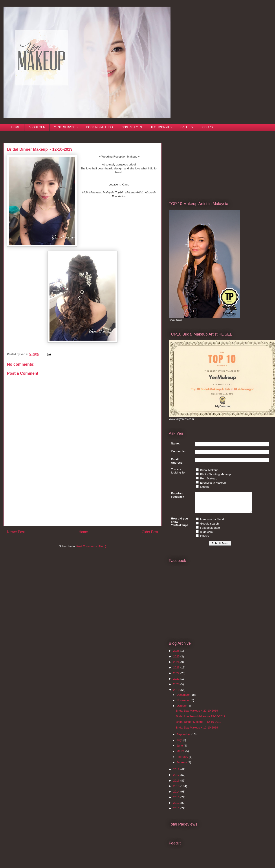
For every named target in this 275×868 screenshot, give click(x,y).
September (184, 738)
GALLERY (187, 127)
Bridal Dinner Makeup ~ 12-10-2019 (198, 726)
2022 (177, 677)
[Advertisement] (82, 501)
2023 (177, 671)
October (182, 710)
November (184, 704)
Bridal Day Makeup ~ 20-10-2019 (197, 715)
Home (83, 532)
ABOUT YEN (37, 127)
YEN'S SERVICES (66, 127)
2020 (177, 688)
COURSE (209, 127)
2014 (177, 796)
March (181, 755)
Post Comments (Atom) (91, 546)
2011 (177, 812)
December (184, 699)
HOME (16, 127)
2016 (177, 785)
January (182, 766)
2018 (177, 773)
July (180, 744)
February (183, 761)
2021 (177, 683)
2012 (177, 807)
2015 (177, 790)
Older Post (150, 532)
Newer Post (16, 532)
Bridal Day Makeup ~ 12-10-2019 (197, 731)
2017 (177, 779)
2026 (177, 655)
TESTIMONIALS (161, 127)
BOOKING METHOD (100, 127)
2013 (177, 801)
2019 (177, 694)
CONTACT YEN (132, 127)
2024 (177, 666)
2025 (177, 660)
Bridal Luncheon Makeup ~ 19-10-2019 (201, 720)
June (180, 750)
